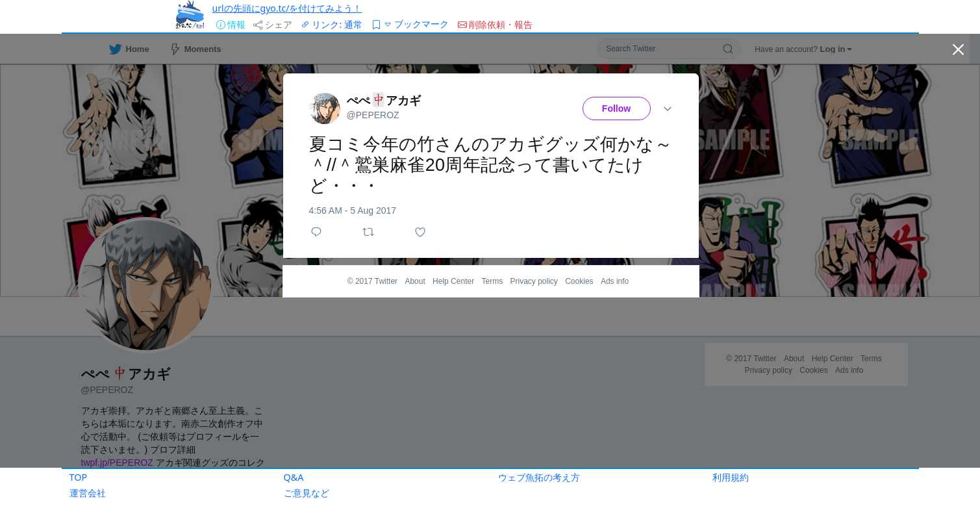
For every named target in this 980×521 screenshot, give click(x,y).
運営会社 (88, 493)
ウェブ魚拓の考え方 (539, 477)
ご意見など (307, 493)
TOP (79, 477)
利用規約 (731, 477)
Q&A (294, 477)
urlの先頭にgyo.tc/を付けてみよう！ (287, 8)
